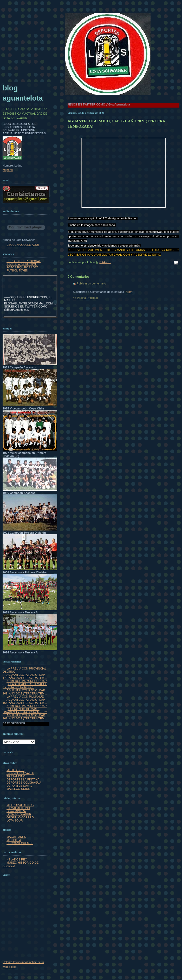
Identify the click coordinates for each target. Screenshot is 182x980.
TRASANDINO (16, 776)
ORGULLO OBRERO (20, 817)
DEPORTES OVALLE (20, 773)
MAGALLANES (16, 837)
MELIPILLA (14, 840)
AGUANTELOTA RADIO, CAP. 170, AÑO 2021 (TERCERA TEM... (25, 676)
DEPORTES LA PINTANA (23, 779)
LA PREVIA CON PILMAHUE (25, 697)
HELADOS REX (17, 859)
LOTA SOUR (15, 820)
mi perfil (8, 170)
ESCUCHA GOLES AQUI (23, 245)
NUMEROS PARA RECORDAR (27, 681)
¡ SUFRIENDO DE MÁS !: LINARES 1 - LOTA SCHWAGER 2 (25, 711)
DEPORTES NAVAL (19, 786)
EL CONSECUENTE (20, 843)
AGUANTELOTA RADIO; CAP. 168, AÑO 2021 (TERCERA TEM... (25, 701)
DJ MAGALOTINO (18, 808)
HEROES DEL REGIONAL (24, 261)
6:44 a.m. (105, 262)
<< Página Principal (85, 298)
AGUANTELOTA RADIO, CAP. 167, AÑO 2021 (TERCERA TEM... (25, 717)
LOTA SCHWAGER (19, 814)
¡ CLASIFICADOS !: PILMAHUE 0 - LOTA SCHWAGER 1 (25, 686)
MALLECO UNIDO (18, 789)
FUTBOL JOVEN (17, 270)
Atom (129, 292)
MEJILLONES (15, 770)
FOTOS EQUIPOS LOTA (22, 267)
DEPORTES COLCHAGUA (24, 783)
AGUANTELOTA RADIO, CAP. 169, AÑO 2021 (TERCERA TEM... (25, 692)
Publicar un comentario (91, 283)
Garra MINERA (16, 811)
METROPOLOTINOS (20, 805)
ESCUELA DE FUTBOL (22, 264)
